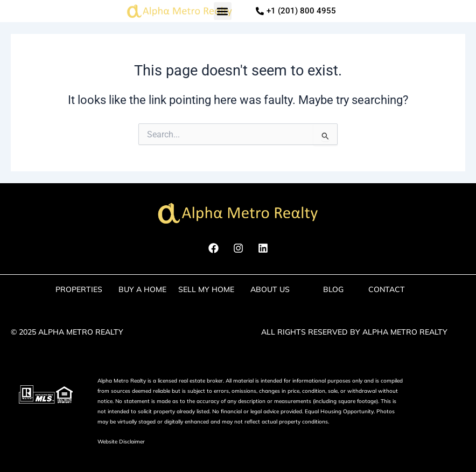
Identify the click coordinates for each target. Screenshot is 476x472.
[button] (223, 11)
